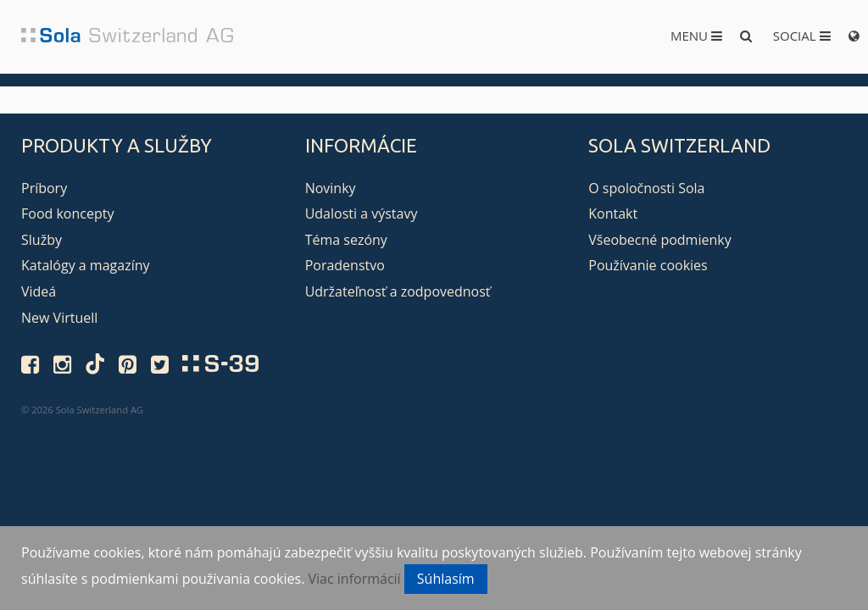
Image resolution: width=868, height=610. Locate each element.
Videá (39, 291)
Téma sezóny (346, 240)
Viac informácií (355, 579)
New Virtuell (59, 318)
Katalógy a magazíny (86, 265)
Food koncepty (67, 213)
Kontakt (613, 213)
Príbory (44, 188)
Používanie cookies (648, 265)
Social (802, 36)
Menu (696, 36)
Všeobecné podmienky (659, 240)
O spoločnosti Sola (646, 188)
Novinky (331, 188)
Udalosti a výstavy (362, 213)
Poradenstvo (345, 265)
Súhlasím (446, 579)
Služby (42, 240)
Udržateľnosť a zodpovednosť (398, 291)
